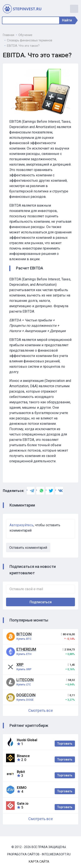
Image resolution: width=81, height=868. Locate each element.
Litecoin (25, 680)
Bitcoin (24, 634)
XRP (20, 665)
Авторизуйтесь (21, 525)
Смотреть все (41, 710)
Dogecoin (26, 695)
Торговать (65, 744)
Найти (68, 20)
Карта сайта (39, 862)
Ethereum (26, 649)
